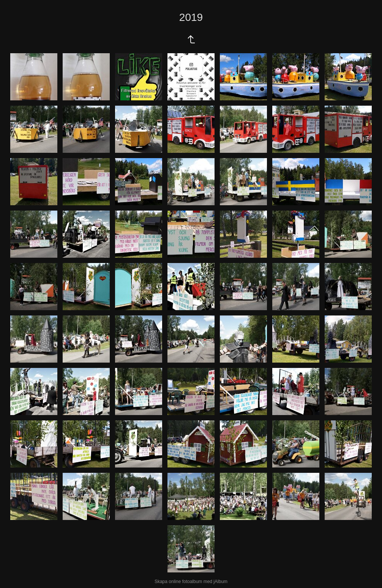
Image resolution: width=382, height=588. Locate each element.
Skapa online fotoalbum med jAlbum (191, 582)
